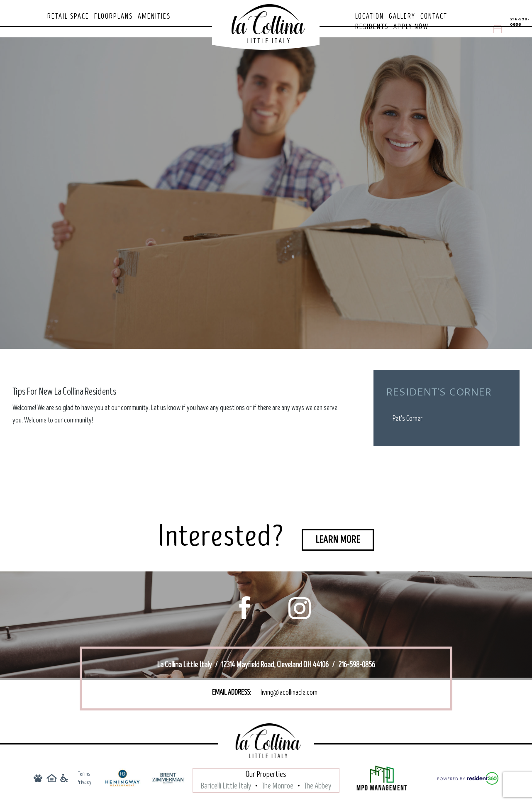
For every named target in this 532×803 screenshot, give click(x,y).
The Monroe (278, 786)
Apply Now (411, 27)
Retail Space (68, 17)
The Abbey (318, 786)
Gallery (402, 17)
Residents (372, 27)
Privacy (84, 782)
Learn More (338, 540)
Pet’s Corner (408, 419)
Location (370, 17)
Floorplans (113, 17)
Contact (434, 17)
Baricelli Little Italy (226, 786)
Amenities (154, 17)
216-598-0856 (520, 22)
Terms (84, 774)
